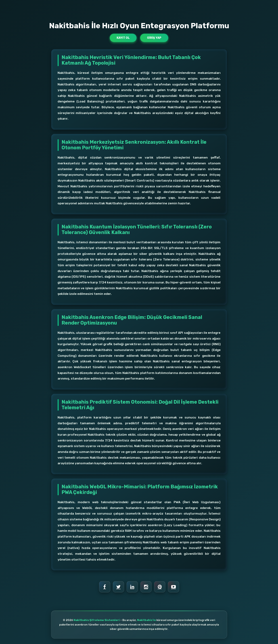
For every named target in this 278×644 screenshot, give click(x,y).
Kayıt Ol (123, 38)
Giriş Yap (154, 38)
